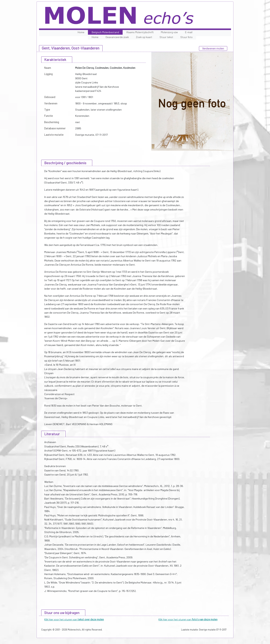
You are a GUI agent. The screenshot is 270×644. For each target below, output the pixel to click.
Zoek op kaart (144, 37)
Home (81, 32)
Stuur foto (186, 37)
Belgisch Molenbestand (105, 32)
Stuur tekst (166, 37)
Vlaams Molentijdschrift (140, 32)
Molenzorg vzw (169, 32)
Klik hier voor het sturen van (74, 619)
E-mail (189, 32)
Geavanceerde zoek (117, 37)
